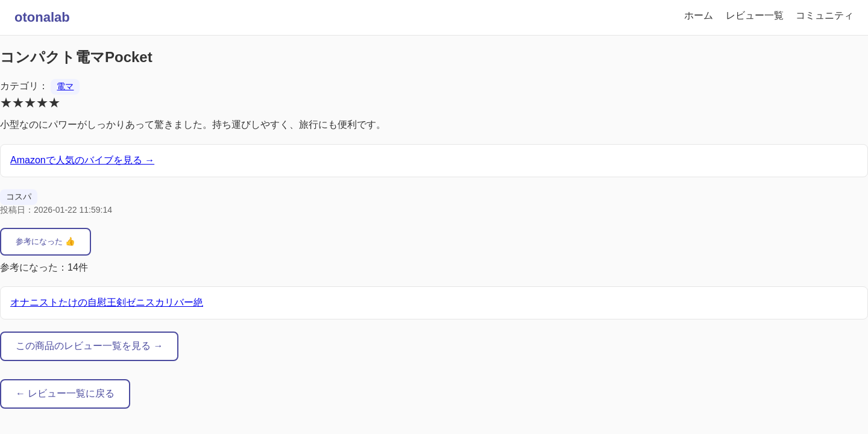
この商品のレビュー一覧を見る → (89, 346)
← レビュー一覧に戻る (65, 393)
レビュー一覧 (755, 15)
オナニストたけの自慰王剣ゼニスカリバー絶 (107, 302)
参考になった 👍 (46, 241)
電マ (65, 86)
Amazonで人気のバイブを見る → (82, 160)
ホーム (699, 15)
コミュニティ (825, 15)
